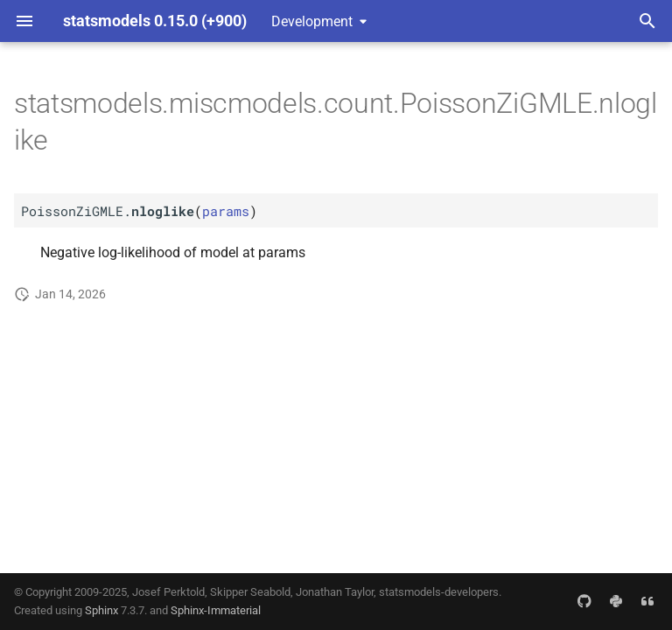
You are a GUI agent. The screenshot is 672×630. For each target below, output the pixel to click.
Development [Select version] (312, 21)
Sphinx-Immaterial (216, 610)
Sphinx (101, 610)
